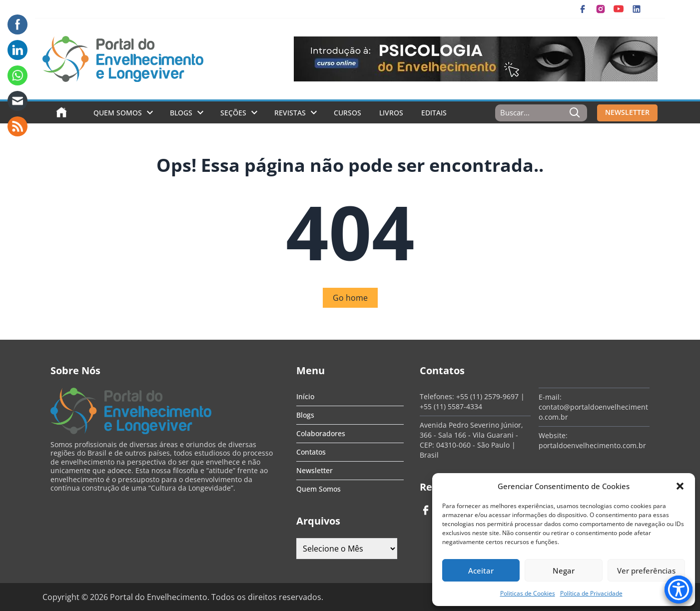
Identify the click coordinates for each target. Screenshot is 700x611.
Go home (350, 298)
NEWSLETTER (627, 112)
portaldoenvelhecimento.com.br (592, 445)
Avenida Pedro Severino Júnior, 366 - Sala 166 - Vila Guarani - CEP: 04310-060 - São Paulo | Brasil (471, 440)
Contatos (311, 452)
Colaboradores (321, 433)
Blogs (181, 113)
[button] (680, 486)
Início (305, 396)
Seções (233, 113)
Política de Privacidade (591, 593)
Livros (391, 113)
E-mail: (550, 397)
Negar (564, 571)
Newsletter (315, 470)
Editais (434, 113)
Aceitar (481, 571)
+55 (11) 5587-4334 (451, 406)
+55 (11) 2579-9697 (487, 396)
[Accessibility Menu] (679, 590)
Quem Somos (118, 113)
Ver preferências (646, 571)
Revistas (290, 113)
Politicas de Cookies (528, 593)
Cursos (348, 113)
